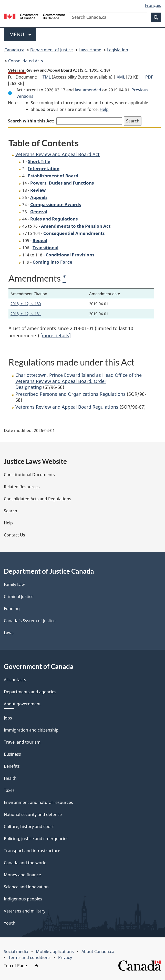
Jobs (8, 718)
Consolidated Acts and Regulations (38, 499)
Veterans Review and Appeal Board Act (58, 154)
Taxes (9, 790)
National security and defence (33, 814)
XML (121, 77)
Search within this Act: (31, 121)
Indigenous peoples (23, 899)
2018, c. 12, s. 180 (26, 304)
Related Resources (22, 487)
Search (11, 511)
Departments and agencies (30, 692)
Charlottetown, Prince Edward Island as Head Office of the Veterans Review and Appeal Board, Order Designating (79, 381)
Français (153, 5)
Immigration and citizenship (31, 730)
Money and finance (22, 875)
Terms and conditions (29, 957)
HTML (45, 77)
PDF (149, 77)
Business (12, 754)
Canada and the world (25, 863)
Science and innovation (26, 887)
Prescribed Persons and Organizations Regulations (70, 394)
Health (10, 778)
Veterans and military (25, 911)
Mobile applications (55, 952)
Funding (12, 609)
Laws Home (90, 50)
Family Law (14, 584)
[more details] (55, 335)
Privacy (65, 957)
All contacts (15, 680)
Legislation (118, 50)
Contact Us (14, 535)
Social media (16, 952)
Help (104, 109)
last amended (88, 90)
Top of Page (21, 966)
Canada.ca (14, 50)
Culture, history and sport (29, 827)
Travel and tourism (22, 742)
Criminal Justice (19, 597)
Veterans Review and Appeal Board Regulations (67, 407)
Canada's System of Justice (30, 621)
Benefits (12, 766)
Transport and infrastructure (32, 851)
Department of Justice (51, 50)
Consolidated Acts (26, 61)
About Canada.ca (98, 952)
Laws (9, 633)
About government (22, 704)
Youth (10, 923)
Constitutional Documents (29, 475)
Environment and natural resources (38, 802)
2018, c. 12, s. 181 (26, 314)
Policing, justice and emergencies (36, 839)
